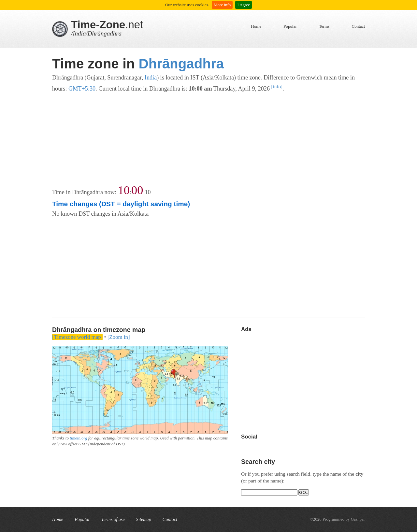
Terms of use (113, 519)
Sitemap (144, 519)
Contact (358, 26)
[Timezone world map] (77, 337)
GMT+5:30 (82, 89)
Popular (290, 26)
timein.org (78, 438)
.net (107, 25)
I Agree (244, 5)
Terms (324, 26)
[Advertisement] (208, 139)
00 (137, 190)
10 (124, 190)
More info (222, 5)
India (79, 33)
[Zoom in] (119, 337)
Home (256, 26)
